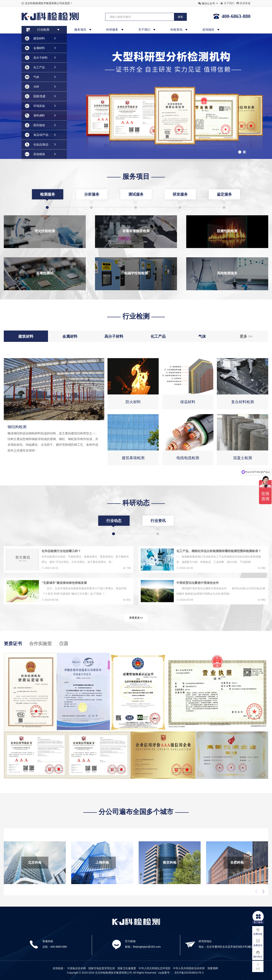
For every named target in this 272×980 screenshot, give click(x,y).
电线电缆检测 (188, 458)
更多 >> (246, 336)
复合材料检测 (243, 402)
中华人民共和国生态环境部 (155, 968)
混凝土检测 (243, 458)
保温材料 (188, 402)
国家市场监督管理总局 (102, 968)
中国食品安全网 (76, 968)
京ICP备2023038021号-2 (189, 973)
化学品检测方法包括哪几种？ (61, 551)
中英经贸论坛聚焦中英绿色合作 (198, 583)
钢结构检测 (17, 427)
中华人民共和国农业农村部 (189, 968)
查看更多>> (136, 618)
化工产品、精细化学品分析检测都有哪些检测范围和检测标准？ (219, 551)
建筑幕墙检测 (133, 458)
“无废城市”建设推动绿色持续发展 (64, 583)
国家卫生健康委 (127, 968)
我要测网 (213, 968)
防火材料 (133, 402)
